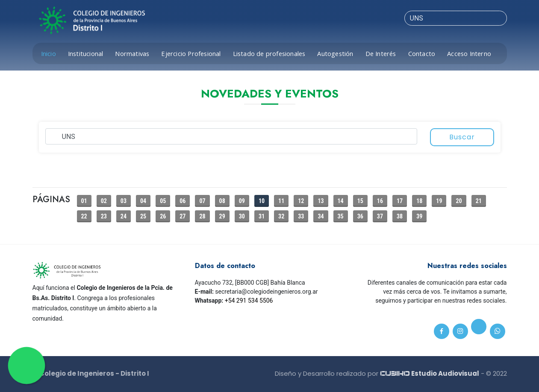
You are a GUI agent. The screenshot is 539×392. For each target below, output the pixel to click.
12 (301, 201)
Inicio (49, 53)
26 (163, 216)
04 (143, 201)
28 (202, 216)
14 (341, 201)
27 (183, 216)
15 (360, 201)
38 (400, 216)
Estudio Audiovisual (430, 373)
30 (242, 216)
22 (84, 216)
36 (360, 216)
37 (380, 216)
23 (104, 216)
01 (84, 201)
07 (202, 201)
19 (439, 201)
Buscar (462, 137)
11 (281, 201)
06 (183, 201)
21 (479, 201)
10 (262, 201)
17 (400, 201)
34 (321, 216)
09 (242, 201)
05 (163, 201)
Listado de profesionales (269, 53)
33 (301, 216)
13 (321, 201)
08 (222, 201)
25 (143, 216)
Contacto (422, 53)
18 (419, 201)
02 (104, 201)
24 (124, 216)
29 (222, 216)
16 (380, 201)
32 (281, 216)
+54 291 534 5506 (249, 301)
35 (341, 216)
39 (419, 216)
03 (124, 201)
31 (262, 216)
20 (459, 201)
